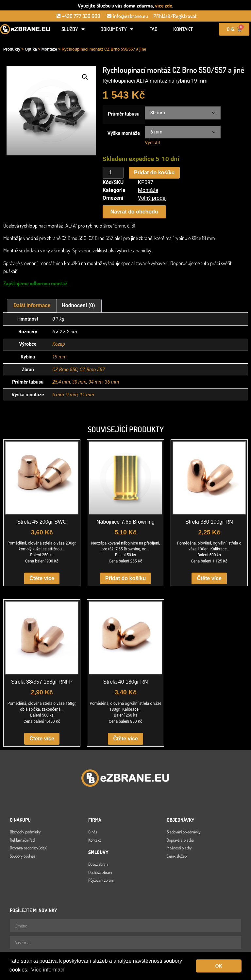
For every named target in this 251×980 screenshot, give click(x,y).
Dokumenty (117, 29)
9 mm (72, 395)
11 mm (87, 395)
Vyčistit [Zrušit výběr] (152, 143)
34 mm (96, 382)
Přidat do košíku (154, 173)
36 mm (112, 382)
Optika (31, 49)
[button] (85, 77)
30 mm (79, 382)
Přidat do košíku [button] (125, 578)
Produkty (12, 49)
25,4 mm (61, 382)
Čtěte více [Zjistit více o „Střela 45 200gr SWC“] (42, 578)
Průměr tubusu (124, 114)
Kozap (59, 344)
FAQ (153, 29)
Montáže (49, 49)
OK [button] (219, 966)
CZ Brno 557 (92, 370)
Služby (73, 29)
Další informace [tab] (32, 305)
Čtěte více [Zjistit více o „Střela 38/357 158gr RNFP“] (42, 739)
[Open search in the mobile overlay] (25, 40)
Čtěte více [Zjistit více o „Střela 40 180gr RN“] (125, 739)
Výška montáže (124, 134)
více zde (164, 6)
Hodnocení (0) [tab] (78, 305)
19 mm (59, 357)
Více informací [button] (48, 970)
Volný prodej (152, 198)
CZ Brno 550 (65, 370)
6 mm (58, 395)
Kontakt (183, 29)
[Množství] (113, 173)
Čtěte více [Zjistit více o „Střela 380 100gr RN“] (209, 578)
